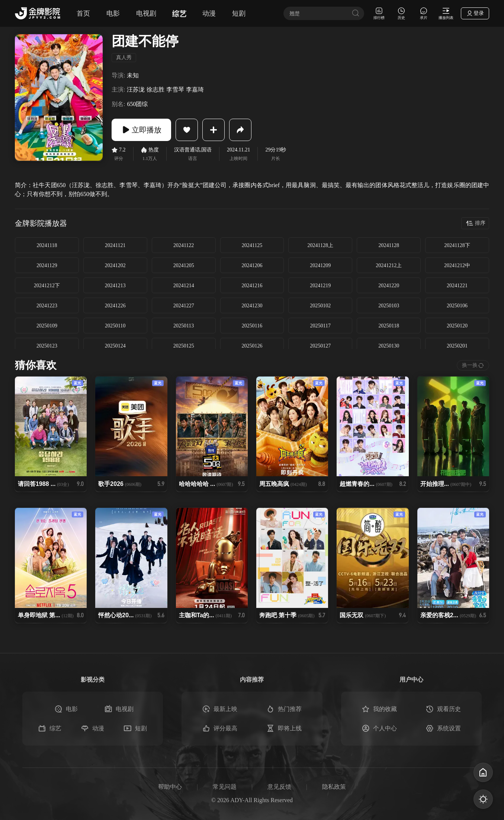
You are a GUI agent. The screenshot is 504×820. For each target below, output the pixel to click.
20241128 (389, 245)
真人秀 (124, 57)
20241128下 (457, 245)
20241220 (389, 286)
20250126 (252, 346)
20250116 (252, 326)
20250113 (184, 326)
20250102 (320, 306)
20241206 (252, 265)
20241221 (457, 286)
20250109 (47, 326)
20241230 (252, 306)
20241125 (252, 245)
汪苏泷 (136, 89)
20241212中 (457, 265)
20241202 (115, 265)
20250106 (457, 306)
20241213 (115, 286)
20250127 (320, 346)
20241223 (47, 306)
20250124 (115, 346)
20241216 (252, 286)
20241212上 (389, 265)
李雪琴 (175, 89)
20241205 (184, 265)
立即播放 (141, 130)
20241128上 (320, 245)
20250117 (320, 326)
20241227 (184, 306)
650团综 (137, 104)
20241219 (320, 286)
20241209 (320, 265)
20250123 (47, 346)
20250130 (389, 346)
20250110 (115, 326)
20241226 (115, 306)
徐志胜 (155, 89)
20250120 (457, 326)
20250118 (389, 326)
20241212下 (47, 286)
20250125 (184, 346)
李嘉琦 (195, 89)
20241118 (47, 245)
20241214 (184, 286)
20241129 (47, 265)
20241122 (184, 245)
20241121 (115, 245)
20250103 (389, 306)
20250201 (457, 346)
